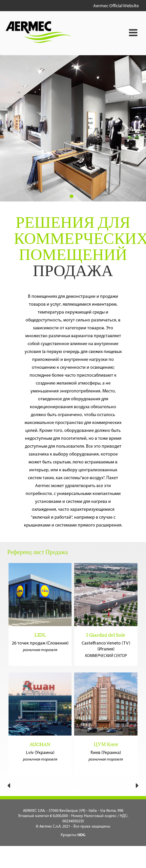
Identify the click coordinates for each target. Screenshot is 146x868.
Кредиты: (73, 835)
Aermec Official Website (116, 6)
